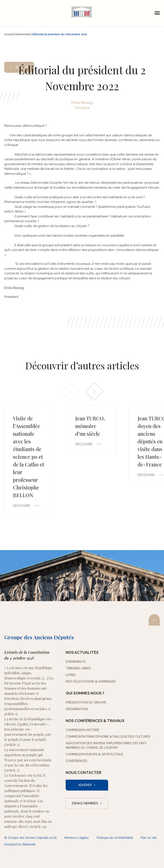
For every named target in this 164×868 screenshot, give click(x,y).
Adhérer (85, 785)
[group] (29, 461)
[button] (94, 391)
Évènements (23, 34)
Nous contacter (83, 773)
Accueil (9, 34)
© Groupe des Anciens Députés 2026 (30, 838)
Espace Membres (85, 803)
